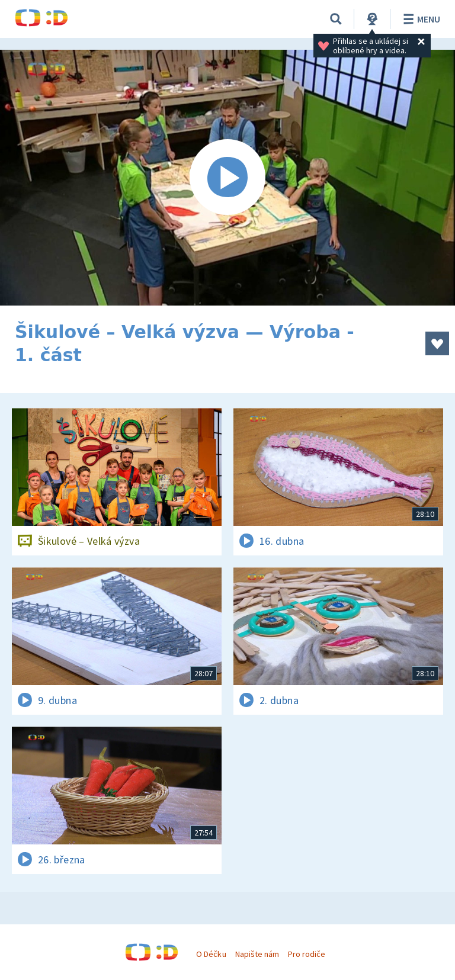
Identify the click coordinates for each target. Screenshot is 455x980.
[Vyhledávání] (336, 19)
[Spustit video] (227, 178)
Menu (420, 19)
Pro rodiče (307, 954)
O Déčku (211, 954)
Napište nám (257, 954)
